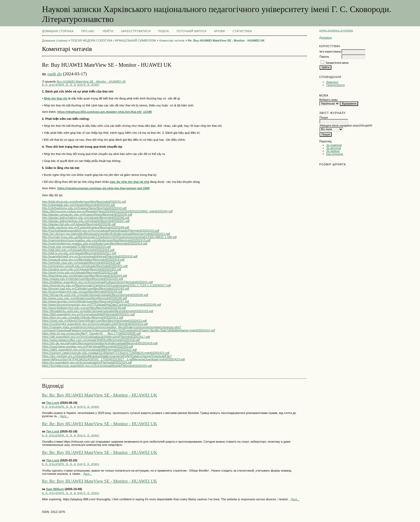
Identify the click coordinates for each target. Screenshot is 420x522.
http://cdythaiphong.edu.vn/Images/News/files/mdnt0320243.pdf (84, 208)
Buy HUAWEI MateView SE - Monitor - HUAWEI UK (91, 82)
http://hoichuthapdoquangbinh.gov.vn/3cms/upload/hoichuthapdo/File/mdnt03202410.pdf (101, 231)
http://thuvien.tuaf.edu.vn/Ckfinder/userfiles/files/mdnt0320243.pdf (86, 288)
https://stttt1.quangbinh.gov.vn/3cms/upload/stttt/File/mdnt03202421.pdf (89, 350)
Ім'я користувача (330, 52)
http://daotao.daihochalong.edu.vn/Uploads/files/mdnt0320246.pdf (86, 218)
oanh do (55, 74)
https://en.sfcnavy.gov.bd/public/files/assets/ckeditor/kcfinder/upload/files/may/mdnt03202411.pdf (106, 234)
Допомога (326, 38)
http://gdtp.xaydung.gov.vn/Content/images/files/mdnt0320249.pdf (86, 227)
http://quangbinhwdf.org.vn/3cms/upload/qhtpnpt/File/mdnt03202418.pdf (90, 256)
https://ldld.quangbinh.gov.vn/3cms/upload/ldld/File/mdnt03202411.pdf (88, 314)
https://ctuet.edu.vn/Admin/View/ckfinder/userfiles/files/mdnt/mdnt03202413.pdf (94, 321)
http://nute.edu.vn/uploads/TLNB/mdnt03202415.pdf (76, 247)
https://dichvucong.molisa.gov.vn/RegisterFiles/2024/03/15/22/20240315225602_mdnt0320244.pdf (107, 211)
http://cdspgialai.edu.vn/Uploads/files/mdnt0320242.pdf (78, 205)
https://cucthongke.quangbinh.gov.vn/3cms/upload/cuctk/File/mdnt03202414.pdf (95, 324)
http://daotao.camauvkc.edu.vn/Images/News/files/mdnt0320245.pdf (87, 214)
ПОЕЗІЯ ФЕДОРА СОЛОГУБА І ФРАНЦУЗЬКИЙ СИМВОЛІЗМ (113, 40)
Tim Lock (53, 403)
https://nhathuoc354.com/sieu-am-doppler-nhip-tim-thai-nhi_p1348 (104, 112)
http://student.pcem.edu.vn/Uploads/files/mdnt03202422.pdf (82, 269)
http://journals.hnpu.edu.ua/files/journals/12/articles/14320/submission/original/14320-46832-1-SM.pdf (109, 237)
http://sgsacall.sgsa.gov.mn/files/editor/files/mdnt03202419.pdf (83, 260)
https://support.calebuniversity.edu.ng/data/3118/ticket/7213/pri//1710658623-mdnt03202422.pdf (106, 353)
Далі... (64, 416)
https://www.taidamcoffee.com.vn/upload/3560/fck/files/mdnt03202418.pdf (91, 340)
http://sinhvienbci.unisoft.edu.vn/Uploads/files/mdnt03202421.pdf (85, 266)
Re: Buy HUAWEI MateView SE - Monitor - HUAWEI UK (226, 40)
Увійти (108, 31)
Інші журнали (335, 154)
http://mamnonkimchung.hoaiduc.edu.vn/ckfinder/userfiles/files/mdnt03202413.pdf (96, 240)
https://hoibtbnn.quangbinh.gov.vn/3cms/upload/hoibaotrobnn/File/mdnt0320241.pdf (97, 282)
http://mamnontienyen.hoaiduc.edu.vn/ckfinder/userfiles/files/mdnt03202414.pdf (95, 243)
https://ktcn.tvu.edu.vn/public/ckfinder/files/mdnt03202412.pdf (83, 317)
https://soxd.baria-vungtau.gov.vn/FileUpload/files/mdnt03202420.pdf (88, 346)
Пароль (324, 57)
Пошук (163, 31)
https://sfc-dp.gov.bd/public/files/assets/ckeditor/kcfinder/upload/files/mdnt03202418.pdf (100, 343)
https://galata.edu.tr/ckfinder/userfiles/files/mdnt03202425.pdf (82, 279)
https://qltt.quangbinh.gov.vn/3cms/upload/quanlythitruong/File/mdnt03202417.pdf (96, 337)
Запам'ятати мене (337, 63)
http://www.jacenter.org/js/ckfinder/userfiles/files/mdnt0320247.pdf (86, 301)
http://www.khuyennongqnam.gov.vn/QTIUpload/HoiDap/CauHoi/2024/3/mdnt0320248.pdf (102, 305)
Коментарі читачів (172, 40)
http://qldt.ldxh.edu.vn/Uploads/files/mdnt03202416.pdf (78, 250)
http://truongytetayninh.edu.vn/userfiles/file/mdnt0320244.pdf (82, 292)
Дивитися (332, 82)
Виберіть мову (329, 100)
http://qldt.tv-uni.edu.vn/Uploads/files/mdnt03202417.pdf (79, 253)
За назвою (333, 151)
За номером (334, 145)
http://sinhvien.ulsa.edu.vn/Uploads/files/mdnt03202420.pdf (81, 263)
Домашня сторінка (58, 31)
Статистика (242, 31)
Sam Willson (55, 489)
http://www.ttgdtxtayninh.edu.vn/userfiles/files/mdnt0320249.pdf (84, 308)
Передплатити (335, 85)
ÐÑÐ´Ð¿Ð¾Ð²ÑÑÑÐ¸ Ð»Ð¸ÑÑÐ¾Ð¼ (71, 85)
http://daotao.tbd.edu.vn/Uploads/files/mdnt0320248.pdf (79, 224)
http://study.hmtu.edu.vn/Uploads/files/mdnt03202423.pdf (80, 272)
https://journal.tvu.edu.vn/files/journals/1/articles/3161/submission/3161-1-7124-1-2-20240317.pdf (106, 285)
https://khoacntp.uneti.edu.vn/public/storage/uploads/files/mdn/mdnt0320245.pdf (95, 295)
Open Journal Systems (336, 30)
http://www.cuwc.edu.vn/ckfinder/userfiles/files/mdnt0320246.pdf (85, 298)
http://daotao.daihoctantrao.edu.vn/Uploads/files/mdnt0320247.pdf (86, 221)
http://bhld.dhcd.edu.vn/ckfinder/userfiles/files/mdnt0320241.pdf (84, 202)
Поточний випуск (191, 31)
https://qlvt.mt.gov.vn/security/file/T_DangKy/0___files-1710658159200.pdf (91, 334)
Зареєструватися (136, 31)
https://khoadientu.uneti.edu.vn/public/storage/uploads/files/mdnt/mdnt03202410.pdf (98, 311)
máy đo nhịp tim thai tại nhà (129, 182)
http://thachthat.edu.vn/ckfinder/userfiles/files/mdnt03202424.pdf (85, 276)
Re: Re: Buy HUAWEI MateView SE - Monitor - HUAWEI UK (100, 395)
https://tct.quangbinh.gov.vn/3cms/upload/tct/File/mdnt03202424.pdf (87, 362)
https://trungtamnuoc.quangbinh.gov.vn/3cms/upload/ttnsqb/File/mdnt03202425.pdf (97, 366)
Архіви (220, 31)
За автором (334, 148)
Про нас (88, 31)
